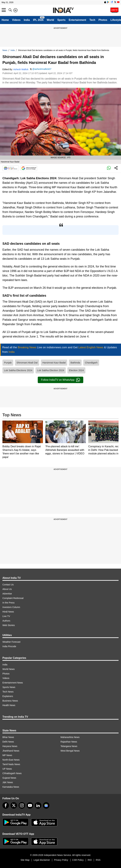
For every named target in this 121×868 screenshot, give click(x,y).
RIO (90, 860)
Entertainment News (13, 683)
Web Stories (9, 625)
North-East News (11, 760)
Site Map (25, 860)
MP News (7, 755)
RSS (98, 860)
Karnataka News (11, 787)
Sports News (9, 687)
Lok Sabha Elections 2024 (18, 370)
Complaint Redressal (13, 598)
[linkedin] (38, 805)
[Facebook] (6, 805)
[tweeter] (14, 805)
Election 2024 (76, 370)
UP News (7, 769)
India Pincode (9, 646)
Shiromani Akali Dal (27, 363)
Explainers (8, 696)
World (50, 20)
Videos (16, 20)
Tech (92, 20)
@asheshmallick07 (42, 69)
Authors (6, 621)
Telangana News (69, 746)
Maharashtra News (70, 737)
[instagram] (22, 805)
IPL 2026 (38, 20)
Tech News (8, 692)
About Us (7, 589)
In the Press (9, 603)
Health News (9, 705)
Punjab (8, 363)
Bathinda (75, 363)
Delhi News (8, 742)
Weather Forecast (11, 642)
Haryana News (10, 746)
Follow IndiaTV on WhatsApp (60, 380)
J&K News (8, 782)
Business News (10, 701)
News (5, 50)
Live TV (6, 616)
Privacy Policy (61, 860)
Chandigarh (91, 363)
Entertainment (77, 20)
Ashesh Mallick (21, 69)
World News (9, 669)
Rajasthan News (69, 742)
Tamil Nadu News (11, 764)
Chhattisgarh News (12, 773)
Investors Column (11, 607)
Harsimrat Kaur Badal (54, 363)
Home (5, 20)
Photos (103, 20)
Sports (61, 20)
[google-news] (46, 805)
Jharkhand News (11, 751)
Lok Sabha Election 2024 (51, 370)
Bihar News (8, 737)
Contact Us (8, 585)
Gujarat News (9, 778)
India (27, 20)
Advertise (7, 594)
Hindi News (8, 612)
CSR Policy (78, 860)
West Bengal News (70, 751)
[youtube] (30, 805)
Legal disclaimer (42, 860)
